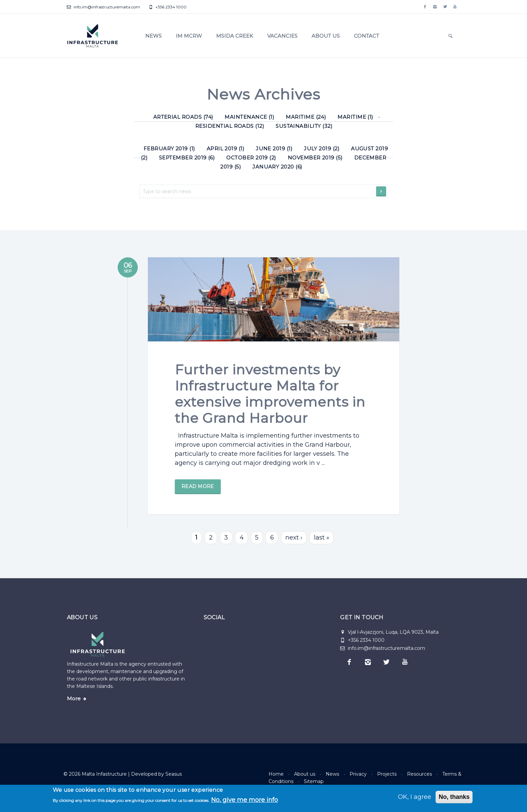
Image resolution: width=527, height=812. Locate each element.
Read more (198, 500)
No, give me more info (245, 800)
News (153, 36)
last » (322, 544)
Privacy (358, 774)
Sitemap (314, 781)
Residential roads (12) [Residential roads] (230, 126)
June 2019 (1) (274, 149)
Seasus (174, 774)
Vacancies (282, 36)
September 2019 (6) (187, 158)
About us (326, 36)
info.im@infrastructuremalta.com (104, 7)
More (74, 699)
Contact (367, 36)
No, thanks (454, 797)
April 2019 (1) (226, 149)
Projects (387, 774)
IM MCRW (189, 36)
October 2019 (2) (251, 158)
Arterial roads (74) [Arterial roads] (183, 117)
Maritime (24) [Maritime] (306, 117)
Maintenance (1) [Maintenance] (249, 117)
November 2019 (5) (315, 158)
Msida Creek (235, 36)
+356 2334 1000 (168, 7)
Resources (419, 774)
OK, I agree (415, 797)
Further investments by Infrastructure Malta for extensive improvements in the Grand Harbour (270, 407)
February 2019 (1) (169, 149)
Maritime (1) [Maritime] (355, 117)
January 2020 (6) (277, 167)
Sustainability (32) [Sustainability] (304, 126)
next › (294, 544)
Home (276, 774)
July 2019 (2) (322, 149)
